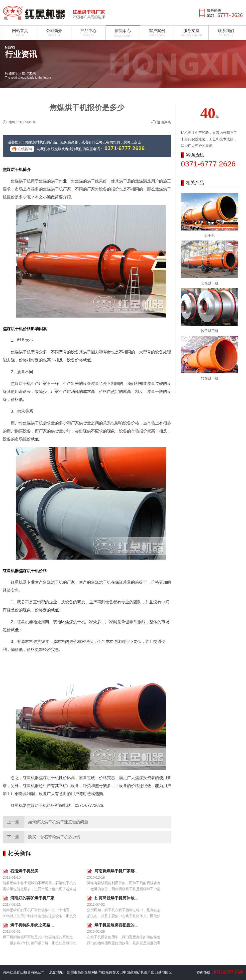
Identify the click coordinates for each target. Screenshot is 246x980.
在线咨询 (25, 149)
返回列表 (164, 122)
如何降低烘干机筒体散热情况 (117, 898)
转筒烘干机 (210, 378)
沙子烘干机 (210, 331)
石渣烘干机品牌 (24, 871)
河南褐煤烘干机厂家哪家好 (117, 871)
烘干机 (210, 235)
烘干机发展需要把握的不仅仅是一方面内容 (117, 925)
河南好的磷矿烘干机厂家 (32, 898)
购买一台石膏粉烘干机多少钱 (54, 837)
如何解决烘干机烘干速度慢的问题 (58, 822)
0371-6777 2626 (125, 148)
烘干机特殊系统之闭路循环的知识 (32, 925)
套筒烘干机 (210, 283)
